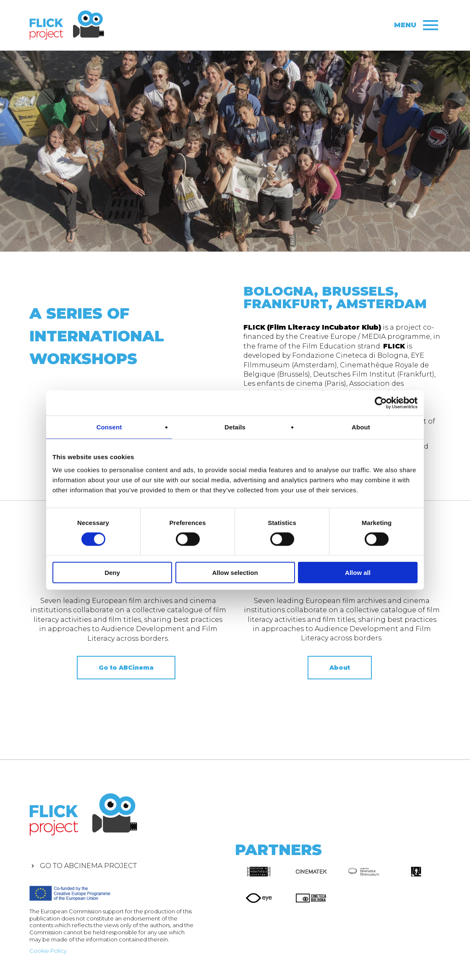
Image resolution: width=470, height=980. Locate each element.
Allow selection (235, 573)
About (340, 668)
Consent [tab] (109, 427)
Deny (112, 573)
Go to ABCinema (126, 668)
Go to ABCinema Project (88, 866)
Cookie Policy (48, 951)
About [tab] (361, 427)
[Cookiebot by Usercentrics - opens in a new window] (381, 403)
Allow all (358, 573)
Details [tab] (235, 427)
